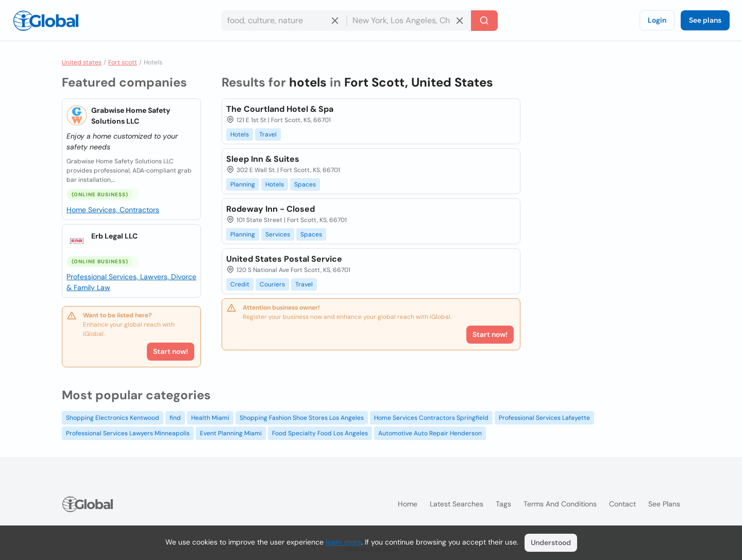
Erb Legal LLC (114, 236)
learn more (343, 542)
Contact (622, 504)
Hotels (240, 134)
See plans (705, 20)
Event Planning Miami (231, 433)
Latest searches (457, 504)
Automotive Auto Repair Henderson (430, 433)
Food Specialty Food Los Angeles (320, 433)
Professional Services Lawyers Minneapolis (128, 433)
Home (408, 504)
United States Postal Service (284, 259)
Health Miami (210, 418)
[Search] (484, 21)
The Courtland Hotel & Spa (280, 109)
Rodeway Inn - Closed (271, 209)
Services (278, 234)
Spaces (305, 184)
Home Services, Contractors (113, 210)
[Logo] (46, 21)
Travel (268, 134)
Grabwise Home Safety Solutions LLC (131, 116)
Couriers (272, 284)
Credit (240, 284)
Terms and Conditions (560, 504)
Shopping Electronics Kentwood (113, 418)
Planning (243, 184)
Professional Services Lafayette (544, 418)
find (175, 418)
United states (82, 62)
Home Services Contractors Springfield (431, 418)
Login (657, 20)
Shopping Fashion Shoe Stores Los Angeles (302, 418)
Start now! (171, 351)
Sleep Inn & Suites (263, 159)
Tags (503, 504)
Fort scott (123, 62)
